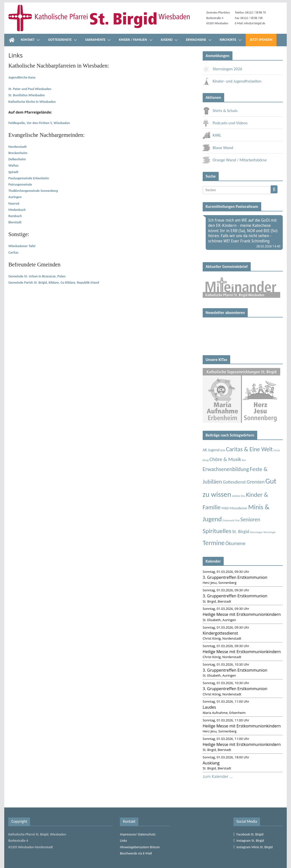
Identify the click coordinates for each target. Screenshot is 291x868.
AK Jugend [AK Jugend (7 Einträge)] (211, 450)
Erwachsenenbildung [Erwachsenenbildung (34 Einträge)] (226, 469)
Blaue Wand (218, 148)
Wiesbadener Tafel (22, 246)
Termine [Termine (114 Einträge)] (214, 543)
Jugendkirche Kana (22, 77)
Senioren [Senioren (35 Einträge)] (250, 519)
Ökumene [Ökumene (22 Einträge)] (235, 543)
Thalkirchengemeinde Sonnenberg (33, 191)
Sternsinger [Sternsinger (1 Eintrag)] (270, 532)
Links (123, 841)
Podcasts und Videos (225, 123)
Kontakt (28, 40)
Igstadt (13, 172)
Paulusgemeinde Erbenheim (29, 178)
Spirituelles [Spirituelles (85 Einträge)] (217, 531)
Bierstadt (15, 222)
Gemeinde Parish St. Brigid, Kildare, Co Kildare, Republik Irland (54, 283)
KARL (212, 135)
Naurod (14, 203)
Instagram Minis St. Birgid (253, 847)
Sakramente (95, 40)
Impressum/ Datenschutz (138, 834)
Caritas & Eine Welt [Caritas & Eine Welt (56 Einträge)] (249, 449)
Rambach (15, 216)
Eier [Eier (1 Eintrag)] (244, 460)
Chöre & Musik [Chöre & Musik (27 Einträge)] (225, 459)
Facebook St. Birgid (248, 834)
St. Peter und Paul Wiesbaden (30, 89)
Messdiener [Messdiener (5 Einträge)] (238, 508)
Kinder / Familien (133, 40)
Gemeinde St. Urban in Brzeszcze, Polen (37, 276)
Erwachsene (196, 40)
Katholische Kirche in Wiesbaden (32, 102)
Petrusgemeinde (20, 184)
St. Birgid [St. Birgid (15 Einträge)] (241, 531)
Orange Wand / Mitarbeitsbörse (235, 160)
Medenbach (17, 210)
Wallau (13, 165)
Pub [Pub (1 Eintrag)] (238, 520)
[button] (37, 40)
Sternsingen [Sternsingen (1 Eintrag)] (256, 532)
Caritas (13, 253)
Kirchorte (228, 40)
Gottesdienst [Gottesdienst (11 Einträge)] (234, 482)
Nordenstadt (17, 147)
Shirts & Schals (220, 111)
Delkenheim (17, 159)
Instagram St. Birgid (249, 841)
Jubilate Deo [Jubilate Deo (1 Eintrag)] (239, 496)
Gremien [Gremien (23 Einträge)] (255, 482)
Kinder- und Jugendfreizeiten (232, 81)
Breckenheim (18, 153)
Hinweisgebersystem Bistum (140, 847)
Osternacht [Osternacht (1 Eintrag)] (229, 520)
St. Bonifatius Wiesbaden (26, 95)
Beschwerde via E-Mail (136, 853)
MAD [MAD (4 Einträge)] (225, 508)
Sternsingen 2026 (222, 69)
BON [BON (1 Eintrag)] (223, 450)
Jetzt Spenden (261, 40)
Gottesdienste (60, 40)
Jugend (167, 40)
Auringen (15, 197)
